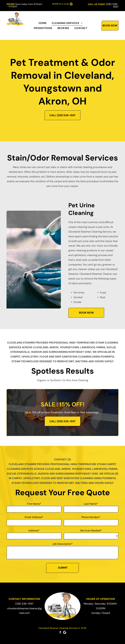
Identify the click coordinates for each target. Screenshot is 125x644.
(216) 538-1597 (112, 5)
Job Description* (62, 544)
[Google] (65, 632)
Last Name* (91, 504)
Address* (34, 531)
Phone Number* (91, 517)
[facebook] (60, 632)
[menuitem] (43, 23)
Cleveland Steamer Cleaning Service (90, 232)
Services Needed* (91, 531)
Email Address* (34, 517)
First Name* (34, 504)
